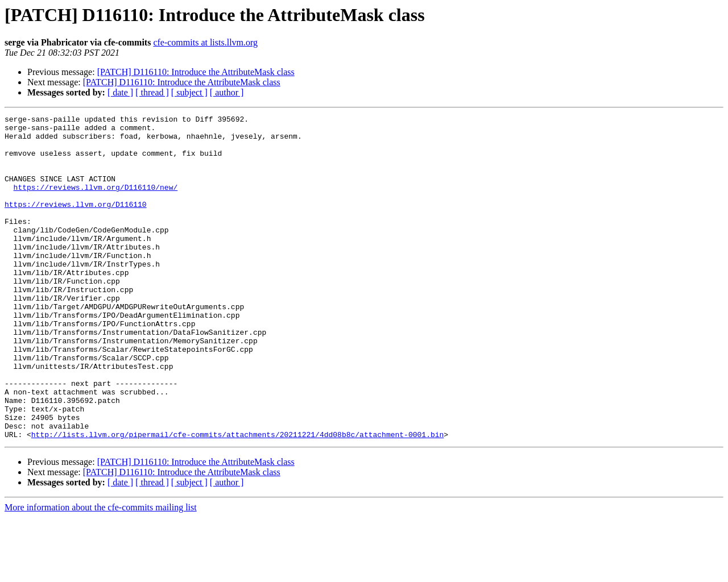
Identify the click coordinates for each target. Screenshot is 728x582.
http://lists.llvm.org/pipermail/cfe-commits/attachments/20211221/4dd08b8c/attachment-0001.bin (237, 499)
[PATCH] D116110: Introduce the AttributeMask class (196, 72)
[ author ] (227, 92)
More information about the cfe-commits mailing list (101, 572)
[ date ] (120, 92)
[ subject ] (189, 92)
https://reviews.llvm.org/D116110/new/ (96, 202)
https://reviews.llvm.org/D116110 (76, 223)
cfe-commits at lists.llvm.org (205, 42)
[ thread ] (152, 92)
